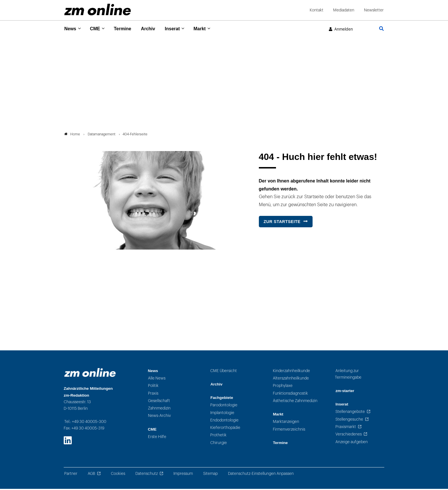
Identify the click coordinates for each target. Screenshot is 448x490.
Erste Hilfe (157, 438)
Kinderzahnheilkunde (291, 372)
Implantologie (222, 414)
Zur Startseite (282, 223)
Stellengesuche (349, 420)
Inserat (179, 29)
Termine (126, 29)
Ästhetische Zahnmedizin (295, 402)
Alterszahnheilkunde (291, 379)
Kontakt (317, 10)
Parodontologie (224, 406)
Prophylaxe (283, 387)
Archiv (153, 29)
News (71, 29)
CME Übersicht (224, 372)
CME (97, 29)
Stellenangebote (350, 413)
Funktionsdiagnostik (290, 394)
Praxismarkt (346, 428)
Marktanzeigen (286, 423)
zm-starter (345, 392)
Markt (208, 29)
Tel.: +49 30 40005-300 (85, 423)
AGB (91, 475)
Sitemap (210, 475)
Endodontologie (224, 421)
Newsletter (374, 10)
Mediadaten (344, 10)
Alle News (157, 379)
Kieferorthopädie (225, 429)
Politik (153, 387)
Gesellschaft (159, 402)
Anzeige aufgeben (352, 443)
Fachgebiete (222, 399)
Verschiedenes (349, 435)
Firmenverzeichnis (289, 430)
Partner (71, 475)
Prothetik (218, 436)
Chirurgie (219, 444)
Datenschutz (147, 475)
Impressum (183, 475)
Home (72, 135)
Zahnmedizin (159, 409)
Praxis (153, 394)
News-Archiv (159, 417)
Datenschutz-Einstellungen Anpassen (261, 475)
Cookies (118, 475)
